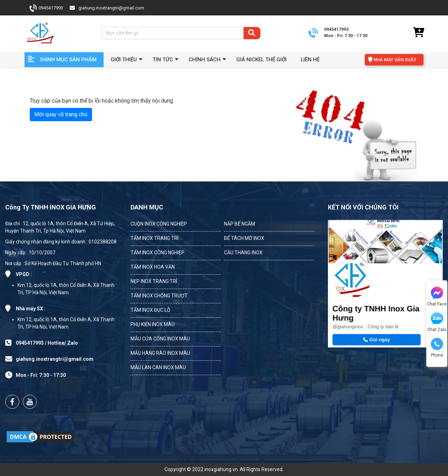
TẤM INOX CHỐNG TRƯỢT (159, 296)
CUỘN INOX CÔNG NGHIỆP (159, 224)
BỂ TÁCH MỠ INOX (244, 238)
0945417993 (51, 8)
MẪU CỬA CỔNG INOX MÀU (160, 339)
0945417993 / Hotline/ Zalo (47, 343)
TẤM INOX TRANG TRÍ (155, 238)
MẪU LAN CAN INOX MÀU (158, 367)
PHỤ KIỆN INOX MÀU (153, 324)
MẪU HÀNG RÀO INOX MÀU (160, 353)
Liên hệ (310, 60)
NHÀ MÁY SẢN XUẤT (395, 60)
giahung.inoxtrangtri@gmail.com (111, 8)
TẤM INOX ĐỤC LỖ (150, 310)
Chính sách (205, 60)
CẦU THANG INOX (243, 253)
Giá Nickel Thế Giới (261, 60)
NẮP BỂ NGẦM (240, 224)
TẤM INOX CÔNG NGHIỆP (157, 253)
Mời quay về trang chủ (61, 114)
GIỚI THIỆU (124, 60)
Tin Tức (163, 60)
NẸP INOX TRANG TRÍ (154, 281)
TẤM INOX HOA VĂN (153, 267)
